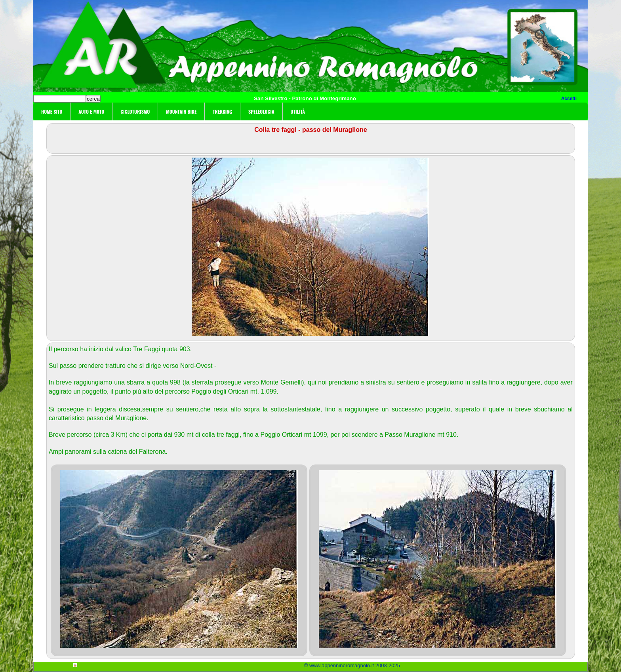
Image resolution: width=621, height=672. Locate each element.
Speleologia (261, 111)
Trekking (222, 111)
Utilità (298, 111)
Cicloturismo (135, 111)
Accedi (569, 99)
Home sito (52, 111)
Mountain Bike (181, 111)
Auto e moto (91, 111)
